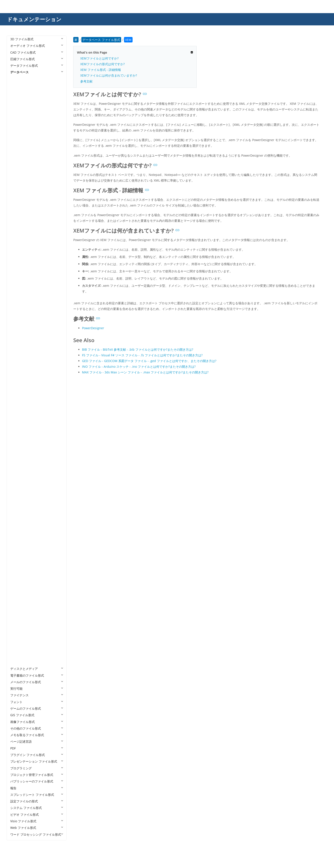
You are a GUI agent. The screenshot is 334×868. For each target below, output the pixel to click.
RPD (18, 563)
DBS (18, 357)
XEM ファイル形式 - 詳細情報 (101, 70)
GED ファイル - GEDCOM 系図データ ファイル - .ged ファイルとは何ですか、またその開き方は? (149, 361)
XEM (18, 662)
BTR (17, 264)
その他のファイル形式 (37, 728)
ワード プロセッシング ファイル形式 (37, 834)
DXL (17, 390)
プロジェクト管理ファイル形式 (37, 775)
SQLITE (20, 596)
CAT (17, 278)
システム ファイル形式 (37, 808)
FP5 (17, 437)
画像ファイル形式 (37, 722)
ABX (17, 119)
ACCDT (20, 152)
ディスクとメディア (37, 669)
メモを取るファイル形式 (37, 735)
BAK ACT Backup (27, 238)
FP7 (17, 443)
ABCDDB (21, 105)
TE (16, 602)
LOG (18, 496)
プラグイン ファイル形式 (37, 755)
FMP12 (19, 423)
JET (17, 483)
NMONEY (21, 529)
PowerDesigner (93, 328)
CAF (17, 271)
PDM (18, 556)
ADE (18, 178)
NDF (18, 523)
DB (17, 324)
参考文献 (86, 81)
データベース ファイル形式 (33, 79)
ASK (17, 225)
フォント (37, 702)
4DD (18, 92)
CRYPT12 (21, 298)
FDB (17, 410)
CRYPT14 (21, 304)
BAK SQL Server (26, 244)
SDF (17, 582)
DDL (18, 364)
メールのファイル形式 (37, 682)
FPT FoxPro (22, 463)
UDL (18, 642)
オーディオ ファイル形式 (37, 46)
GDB (18, 470)
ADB (18, 172)
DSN (18, 377)
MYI (17, 516)
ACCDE (20, 138)
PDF (37, 748)
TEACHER (21, 609)
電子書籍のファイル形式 (37, 675)
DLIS (18, 370)
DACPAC (21, 311)
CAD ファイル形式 (37, 52)
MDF (18, 510)
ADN (18, 192)
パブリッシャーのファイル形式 (37, 781)
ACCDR (20, 145)
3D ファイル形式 (37, 39)
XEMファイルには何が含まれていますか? (109, 75)
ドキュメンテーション (34, 19)
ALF (17, 205)
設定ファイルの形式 (37, 801)
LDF (17, 490)
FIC (17, 417)
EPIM (18, 403)
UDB (18, 636)
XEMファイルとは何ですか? (99, 58)
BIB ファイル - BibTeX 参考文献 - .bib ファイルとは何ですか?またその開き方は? (138, 349)
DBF (17, 351)
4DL (17, 99)
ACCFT (19, 165)
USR (18, 649)
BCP (17, 258)
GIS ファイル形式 (37, 715)
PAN (18, 543)
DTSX (18, 384)
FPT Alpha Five (25, 457)
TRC (17, 616)
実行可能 (37, 689)
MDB (18, 503)
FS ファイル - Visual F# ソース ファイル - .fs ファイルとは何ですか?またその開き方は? (142, 355)
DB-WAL (20, 331)
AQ (17, 218)
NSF (17, 536)
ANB (18, 211)
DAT (18, 317)
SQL (17, 589)
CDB (18, 284)
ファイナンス (37, 695)
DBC (18, 344)
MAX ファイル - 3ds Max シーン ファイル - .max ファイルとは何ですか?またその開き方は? (145, 372)
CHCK (19, 291)
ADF (17, 185)
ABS (17, 112)
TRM (18, 622)
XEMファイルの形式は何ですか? (102, 64)
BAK (18, 231)
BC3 (17, 251)
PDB (18, 549)
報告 (37, 788)
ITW (17, 477)
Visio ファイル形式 (37, 821)
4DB (18, 85)
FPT (17, 450)
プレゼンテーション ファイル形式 (37, 761)
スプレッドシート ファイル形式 (37, 795)
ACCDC (20, 132)
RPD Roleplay (24, 569)
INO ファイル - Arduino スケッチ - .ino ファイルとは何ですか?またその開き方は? (139, 367)
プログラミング (37, 768)
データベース (37, 72)
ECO (18, 397)
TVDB (18, 629)
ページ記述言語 (37, 741)
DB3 (18, 337)
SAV (17, 576)
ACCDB (20, 125)
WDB (18, 655)
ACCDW (20, 158)
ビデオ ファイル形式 (37, 815)
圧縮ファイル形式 (37, 59)
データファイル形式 (37, 66)
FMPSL (19, 430)
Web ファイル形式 (37, 828)
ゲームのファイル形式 (37, 708)
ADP (18, 198)
